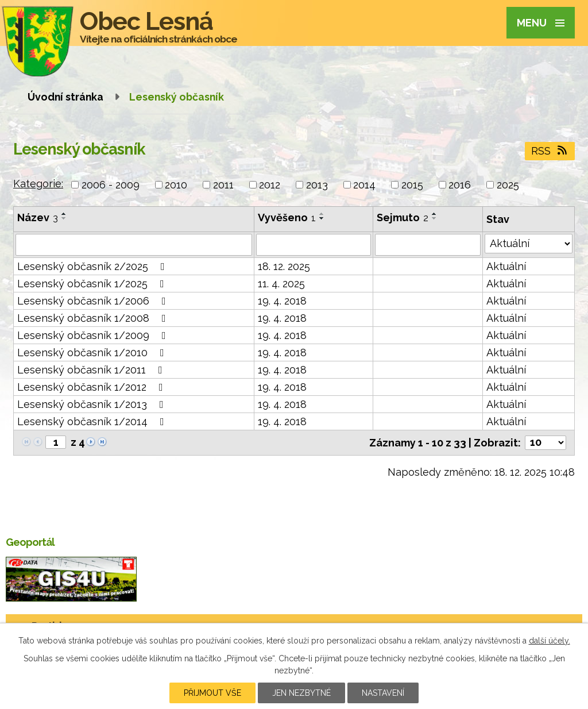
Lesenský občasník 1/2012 (92, 387)
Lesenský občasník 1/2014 (93, 421)
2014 (364, 185)
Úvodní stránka (65, 97)
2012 (270, 185)
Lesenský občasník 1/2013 (93, 404)
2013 (317, 185)
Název (38, 217)
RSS (550, 151)
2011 (223, 185)
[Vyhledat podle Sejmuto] (428, 245)
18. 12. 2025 (284, 266)
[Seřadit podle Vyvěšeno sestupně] (322, 218)
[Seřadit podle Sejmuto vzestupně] (435, 214)
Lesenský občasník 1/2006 (94, 301)
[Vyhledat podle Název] (134, 245)
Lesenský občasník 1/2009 (94, 335)
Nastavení (383, 693)
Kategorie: (38, 184)
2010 (176, 185)
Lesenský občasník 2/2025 (93, 266)
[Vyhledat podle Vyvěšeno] (314, 245)
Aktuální (506, 266)
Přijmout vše (212, 693)
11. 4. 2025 (281, 284)
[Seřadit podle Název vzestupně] (64, 214)
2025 (508, 185)
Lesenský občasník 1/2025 (93, 284)
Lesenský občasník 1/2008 (94, 318)
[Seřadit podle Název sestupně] (64, 218)
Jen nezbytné (301, 693)
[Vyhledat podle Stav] (529, 244)
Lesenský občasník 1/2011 (92, 370)
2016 (460, 185)
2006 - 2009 (111, 185)
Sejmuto (403, 217)
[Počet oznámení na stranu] (546, 443)
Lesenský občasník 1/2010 (93, 352)
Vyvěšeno (287, 217)
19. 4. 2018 (282, 301)
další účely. (550, 641)
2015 (412, 185)
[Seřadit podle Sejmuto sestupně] (435, 218)
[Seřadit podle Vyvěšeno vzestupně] (322, 214)
